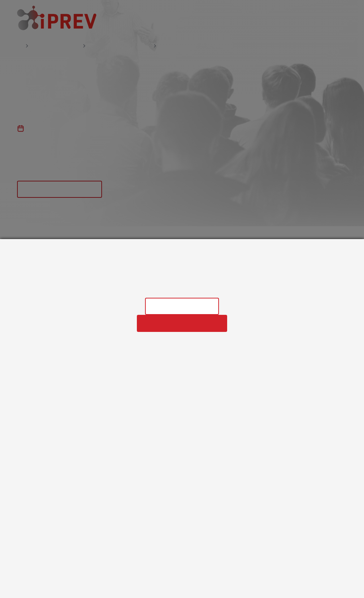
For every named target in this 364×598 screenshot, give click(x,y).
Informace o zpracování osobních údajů (182, 288)
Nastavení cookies (182, 306)
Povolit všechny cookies (182, 323)
